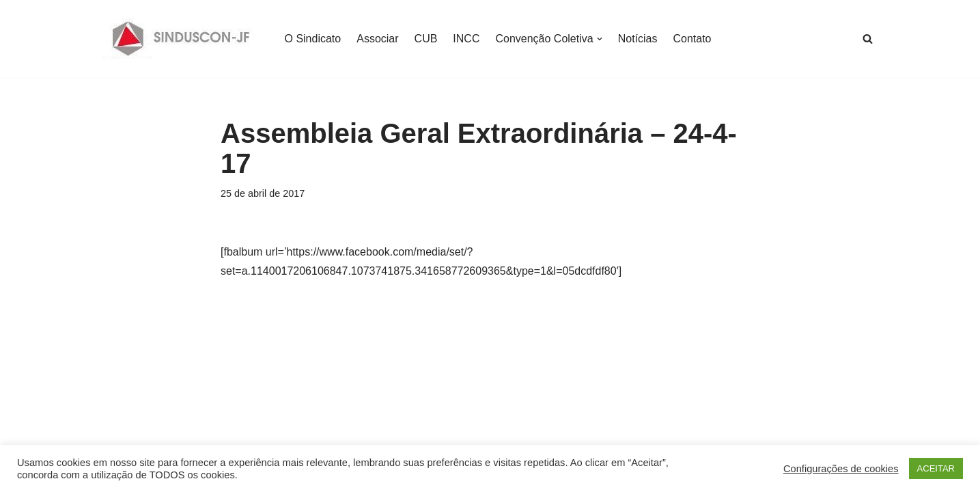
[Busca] (868, 39)
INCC (466, 39)
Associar (377, 39)
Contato (692, 39)
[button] (600, 39)
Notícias (638, 39)
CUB (426, 39)
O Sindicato (313, 39)
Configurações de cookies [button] (841, 469)
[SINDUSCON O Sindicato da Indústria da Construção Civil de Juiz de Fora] (181, 39)
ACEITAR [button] (936, 468)
